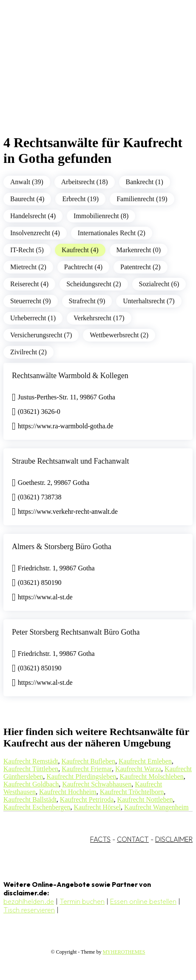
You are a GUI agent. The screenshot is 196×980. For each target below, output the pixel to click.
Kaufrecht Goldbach (31, 784)
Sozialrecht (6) (159, 284)
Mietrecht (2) (28, 267)
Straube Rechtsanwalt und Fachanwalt (70, 461)
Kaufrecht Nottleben (145, 799)
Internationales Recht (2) (112, 233)
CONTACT (133, 839)
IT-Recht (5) (27, 250)
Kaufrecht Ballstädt (30, 799)
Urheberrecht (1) (33, 318)
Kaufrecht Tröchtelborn (132, 792)
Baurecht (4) (27, 199)
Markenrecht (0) (139, 250)
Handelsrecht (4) (33, 216)
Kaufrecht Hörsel (97, 807)
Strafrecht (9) (87, 301)
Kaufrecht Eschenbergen (37, 807)
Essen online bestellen (143, 901)
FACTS (100, 839)
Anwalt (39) (27, 182)
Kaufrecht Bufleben (88, 761)
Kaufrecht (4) (80, 250)
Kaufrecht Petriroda (87, 799)
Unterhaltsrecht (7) (149, 301)
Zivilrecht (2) (28, 352)
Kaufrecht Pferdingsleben (81, 776)
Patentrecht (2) (141, 267)
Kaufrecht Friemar (87, 769)
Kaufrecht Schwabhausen (97, 784)
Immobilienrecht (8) (101, 216)
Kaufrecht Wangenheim (156, 807)
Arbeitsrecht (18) (85, 182)
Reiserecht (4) (29, 284)
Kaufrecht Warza (138, 769)
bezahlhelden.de (29, 901)
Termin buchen (82, 901)
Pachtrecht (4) (83, 267)
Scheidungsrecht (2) (94, 284)
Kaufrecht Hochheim (68, 792)
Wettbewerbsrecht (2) (119, 335)
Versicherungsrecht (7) (41, 335)
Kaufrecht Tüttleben (31, 769)
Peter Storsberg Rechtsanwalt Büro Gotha (76, 632)
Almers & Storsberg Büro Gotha (62, 547)
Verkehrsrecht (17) (99, 318)
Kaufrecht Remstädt (31, 761)
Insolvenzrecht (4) (35, 233)
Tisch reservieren (29, 910)
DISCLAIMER (174, 839)
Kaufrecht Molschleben (152, 776)
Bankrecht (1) (145, 182)
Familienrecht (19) (142, 199)
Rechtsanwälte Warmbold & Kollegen (70, 376)
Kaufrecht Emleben (145, 761)
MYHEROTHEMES (124, 952)
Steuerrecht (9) (31, 301)
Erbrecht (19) (80, 199)
